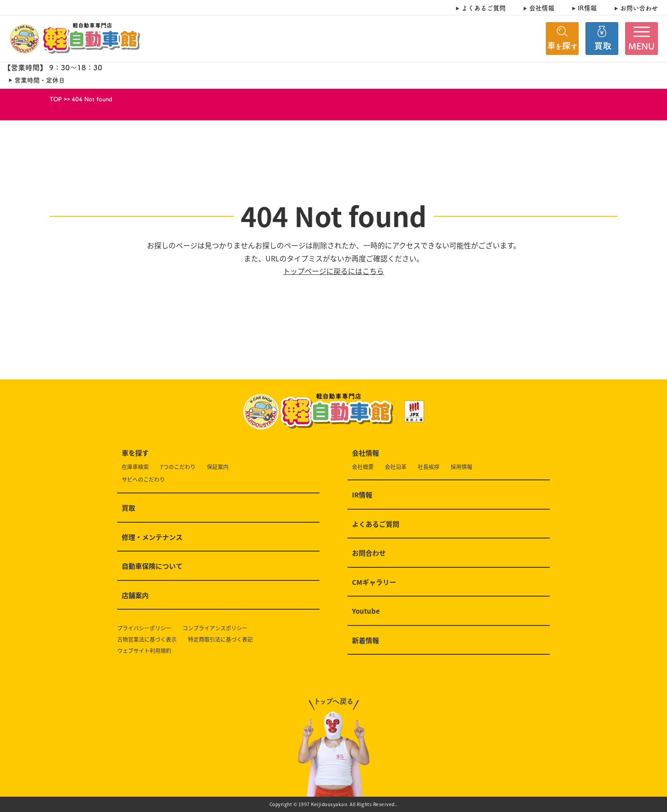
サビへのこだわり (143, 480)
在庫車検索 (135, 467)
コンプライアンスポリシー (215, 628)
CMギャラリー (374, 583)
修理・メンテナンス (152, 538)
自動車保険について (152, 566)
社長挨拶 (429, 467)
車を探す (135, 453)
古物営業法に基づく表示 (147, 640)
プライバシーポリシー (144, 628)
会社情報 (542, 8)
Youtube (366, 611)
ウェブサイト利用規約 (144, 651)
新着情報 (365, 641)
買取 (128, 508)
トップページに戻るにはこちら (333, 271)
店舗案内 (135, 596)
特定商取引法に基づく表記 (220, 640)
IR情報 (587, 8)
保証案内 (218, 467)
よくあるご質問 (484, 8)
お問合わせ (369, 553)
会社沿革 (396, 467)
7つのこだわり (178, 467)
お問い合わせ (639, 8)
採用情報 (461, 467)
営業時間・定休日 (40, 80)
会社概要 (363, 467)
